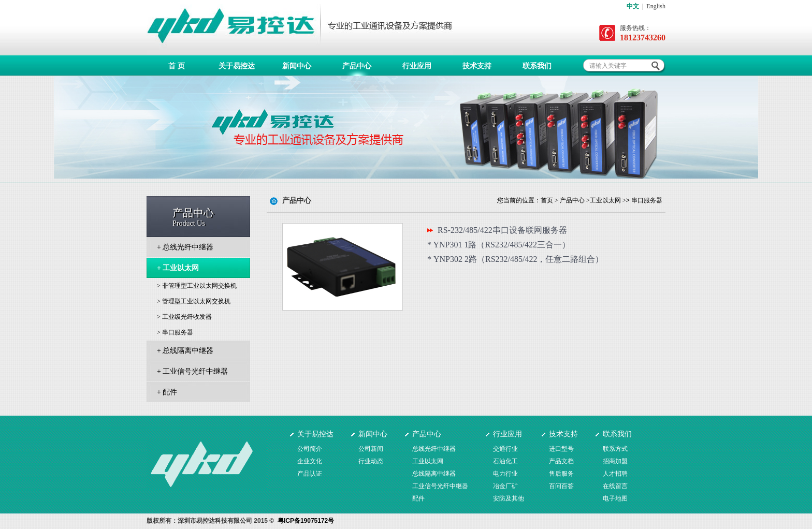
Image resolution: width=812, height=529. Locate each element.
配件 (418, 498)
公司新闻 (371, 449)
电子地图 (615, 498)
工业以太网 (605, 200)
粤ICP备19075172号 (306, 521)
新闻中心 (297, 66)
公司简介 (310, 449)
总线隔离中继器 (434, 474)
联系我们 (537, 66)
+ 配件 (167, 392)
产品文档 (561, 461)
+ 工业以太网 (178, 268)
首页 (547, 200)
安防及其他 (509, 498)
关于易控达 (237, 66)
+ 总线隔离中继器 (185, 351)
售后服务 (561, 474)
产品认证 (310, 474)
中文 (633, 6)
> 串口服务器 (175, 332)
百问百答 (561, 486)
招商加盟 (615, 461)
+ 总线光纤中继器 (185, 247)
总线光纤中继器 (434, 449)
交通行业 (505, 449)
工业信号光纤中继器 (440, 486)
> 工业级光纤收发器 (184, 317)
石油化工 (505, 461)
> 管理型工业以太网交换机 (194, 301)
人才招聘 (615, 474)
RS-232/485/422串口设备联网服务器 (502, 230)
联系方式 (615, 449)
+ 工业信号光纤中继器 (192, 371)
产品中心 (357, 66)
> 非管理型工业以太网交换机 (197, 286)
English (656, 6)
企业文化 (310, 461)
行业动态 (371, 461)
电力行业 (505, 474)
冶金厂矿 (505, 486)
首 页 (177, 66)
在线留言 (615, 486)
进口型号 (561, 449)
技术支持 (477, 66)
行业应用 (417, 66)
